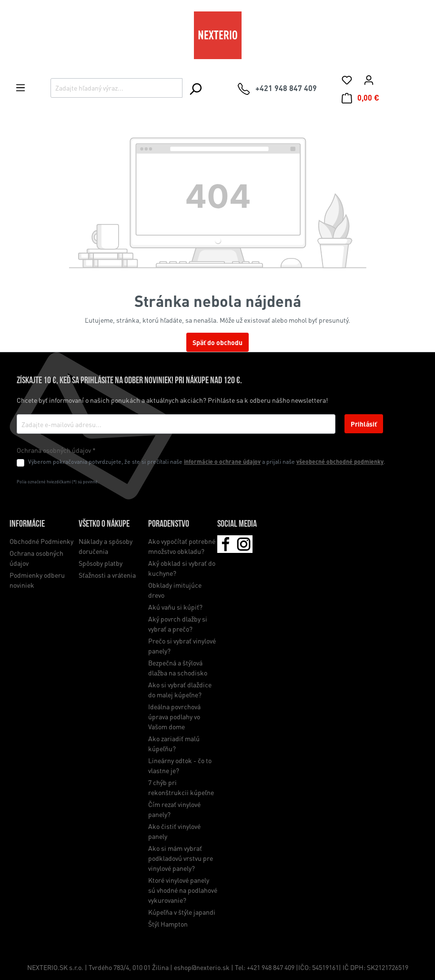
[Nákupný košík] (360, 98)
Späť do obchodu (217, 342)
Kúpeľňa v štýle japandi (182, 912)
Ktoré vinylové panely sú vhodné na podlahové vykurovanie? (183, 890)
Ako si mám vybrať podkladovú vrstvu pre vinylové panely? (181, 858)
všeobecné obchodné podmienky (340, 461)
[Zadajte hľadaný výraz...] (116, 88)
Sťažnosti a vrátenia (107, 575)
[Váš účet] (369, 80)
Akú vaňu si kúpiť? (175, 607)
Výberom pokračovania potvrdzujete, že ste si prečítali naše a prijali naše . (207, 461)
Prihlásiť (364, 424)
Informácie (27, 524)
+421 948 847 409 (271, 967)
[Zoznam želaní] (347, 80)
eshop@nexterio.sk (202, 967)
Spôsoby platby (101, 563)
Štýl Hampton (168, 924)
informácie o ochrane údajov (222, 461)
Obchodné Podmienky (41, 541)
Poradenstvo (169, 524)
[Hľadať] (195, 89)
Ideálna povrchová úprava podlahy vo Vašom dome (174, 716)
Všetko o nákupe (104, 524)
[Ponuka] (20, 87)
